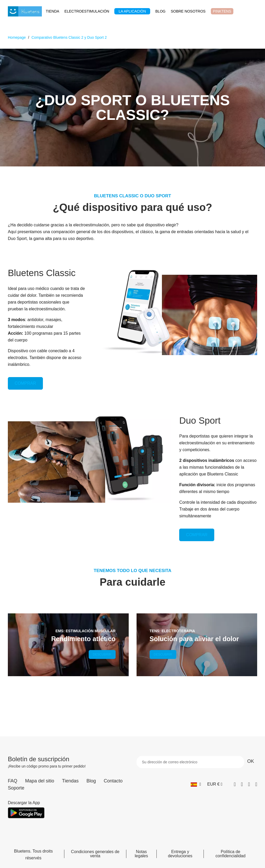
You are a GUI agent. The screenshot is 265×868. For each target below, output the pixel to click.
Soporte (16, 788)
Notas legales (141, 854)
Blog (91, 781)
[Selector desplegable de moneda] (215, 784)
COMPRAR (25, 383)
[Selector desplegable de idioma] (196, 784)
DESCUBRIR (102, 654)
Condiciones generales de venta (95, 854)
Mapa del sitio (40, 781)
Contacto (113, 781)
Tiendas (70, 781)
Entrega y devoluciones (180, 854)
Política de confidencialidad (231, 854)
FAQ (13, 781)
